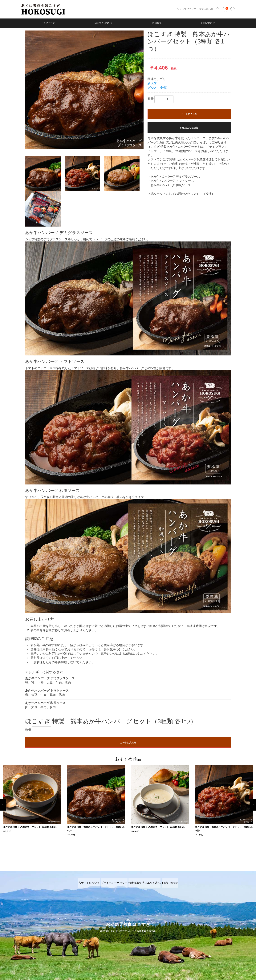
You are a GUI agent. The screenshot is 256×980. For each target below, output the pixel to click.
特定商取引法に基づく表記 (146, 881)
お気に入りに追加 (189, 128)
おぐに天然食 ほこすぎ (128, 920)
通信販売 (157, 23)
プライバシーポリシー (112, 881)
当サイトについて (84, 881)
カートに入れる (189, 114)
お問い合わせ (206, 9)
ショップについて (187, 9)
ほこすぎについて (104, 23)
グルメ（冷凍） (158, 88)
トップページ (48, 23)
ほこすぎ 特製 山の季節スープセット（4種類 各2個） (158, 827)
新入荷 (152, 83)
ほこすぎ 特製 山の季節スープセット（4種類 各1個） (30, 827)
